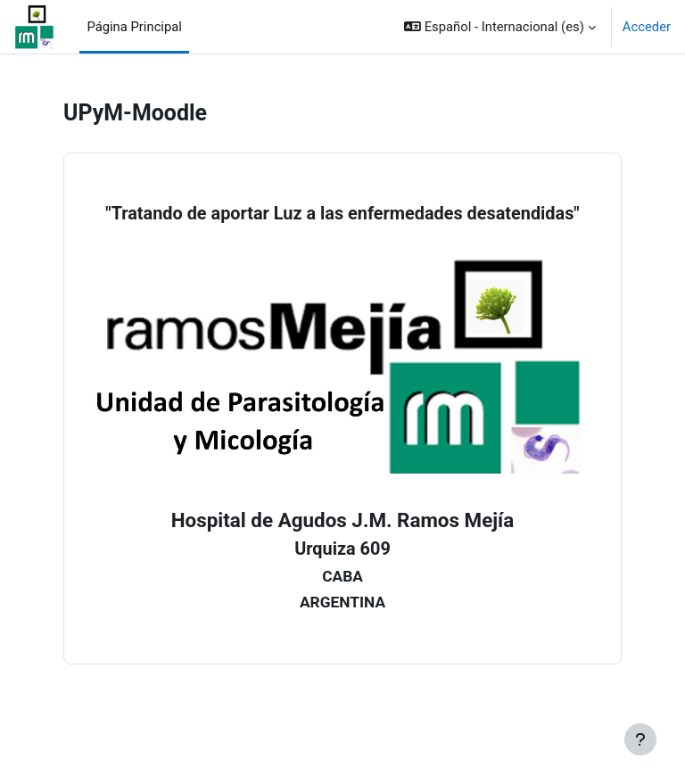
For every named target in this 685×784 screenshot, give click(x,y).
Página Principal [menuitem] (134, 27)
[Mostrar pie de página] (640, 739)
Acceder (647, 27)
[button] (500, 27)
